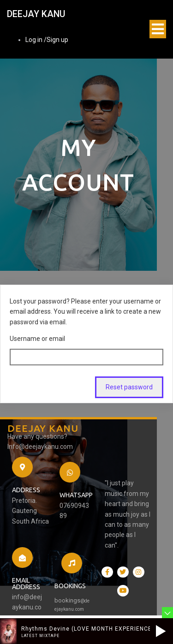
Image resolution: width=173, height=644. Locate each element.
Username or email (37, 309)
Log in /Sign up (47, 40)
